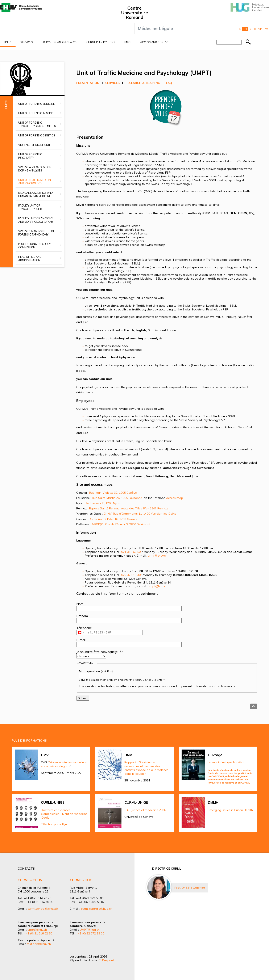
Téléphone (84, 628)
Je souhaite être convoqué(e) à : (100, 652)
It (255, 29)
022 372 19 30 (131, 575)
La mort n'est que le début (226, 762)
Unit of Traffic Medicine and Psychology (35, 182)
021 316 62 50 (131, 552)
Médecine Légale (155, 28)
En (245, 29)
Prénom (82, 616)
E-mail (81, 640)
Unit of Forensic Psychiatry (30, 156)
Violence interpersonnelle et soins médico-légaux (64, 764)
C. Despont (106, 960)
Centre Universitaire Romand (134, 13)
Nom (80, 604)
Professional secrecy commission (34, 246)
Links (128, 42)
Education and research (60, 42)
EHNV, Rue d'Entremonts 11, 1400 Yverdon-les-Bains (140, 514)
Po (266, 29)
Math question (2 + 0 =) (96, 671)
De (251, 29)
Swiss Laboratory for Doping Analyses (35, 169)
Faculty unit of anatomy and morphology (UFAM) (36, 220)
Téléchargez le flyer (54, 824)
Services (27, 42)
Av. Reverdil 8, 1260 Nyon (103, 503)
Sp (260, 29)
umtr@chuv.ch (158, 556)
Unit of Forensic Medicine (36, 104)
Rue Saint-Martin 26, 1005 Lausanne (117, 498)
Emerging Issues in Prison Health (230, 810)
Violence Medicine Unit (34, 145)
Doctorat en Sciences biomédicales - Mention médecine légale (64, 814)
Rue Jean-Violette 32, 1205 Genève (113, 493)
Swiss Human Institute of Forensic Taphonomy (36, 233)
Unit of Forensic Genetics (37, 135)
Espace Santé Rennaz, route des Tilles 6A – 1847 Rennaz (129, 508)
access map (175, 498)
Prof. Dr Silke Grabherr (190, 888)
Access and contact (155, 42)
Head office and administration (30, 258)
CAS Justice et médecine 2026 (145, 810)
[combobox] (81, 632)
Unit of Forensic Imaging (36, 113)
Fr (239, 29)
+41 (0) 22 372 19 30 (90, 933)
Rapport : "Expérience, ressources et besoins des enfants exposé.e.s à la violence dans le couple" (146, 768)
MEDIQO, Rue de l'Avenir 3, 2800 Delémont (121, 524)
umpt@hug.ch (158, 586)
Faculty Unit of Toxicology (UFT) (30, 207)
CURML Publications (101, 42)
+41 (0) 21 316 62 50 (38, 933)
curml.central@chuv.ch (43, 909)
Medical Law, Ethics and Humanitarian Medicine (36, 194)
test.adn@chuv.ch (39, 944)
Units (8, 42)
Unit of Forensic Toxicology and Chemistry (37, 124)
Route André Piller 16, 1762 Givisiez (113, 519)
